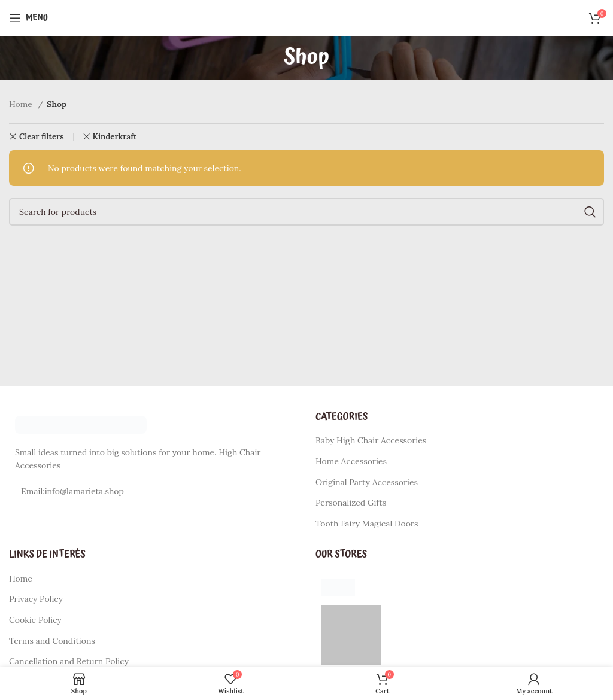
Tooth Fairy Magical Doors (367, 524)
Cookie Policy (35, 620)
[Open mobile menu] (28, 18)
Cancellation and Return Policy (69, 661)
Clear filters (42, 137)
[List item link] (153, 491)
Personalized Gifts (351, 503)
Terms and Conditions (52, 641)
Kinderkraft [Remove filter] (115, 137)
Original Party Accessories (367, 482)
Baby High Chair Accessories (371, 440)
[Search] (306, 212)
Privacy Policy (36, 599)
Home (22, 104)
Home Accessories (351, 461)
